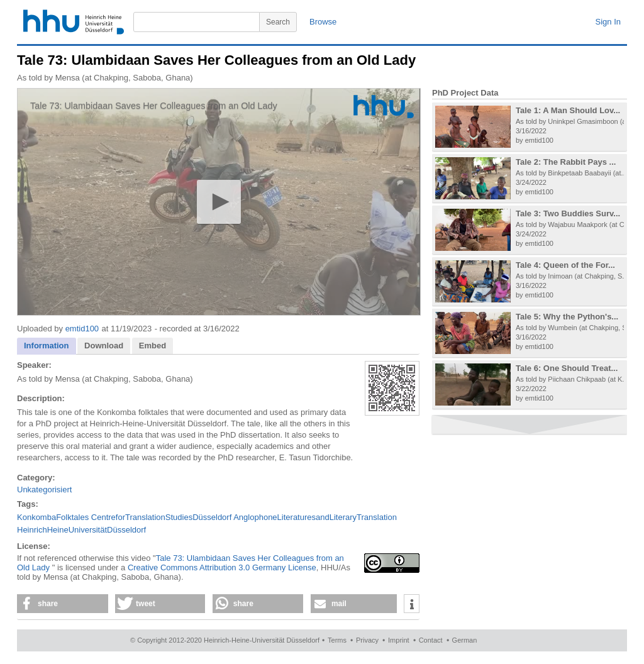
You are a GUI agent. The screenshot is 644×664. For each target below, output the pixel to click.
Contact (431, 640)
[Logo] (384, 107)
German (465, 640)
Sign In (608, 22)
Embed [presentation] (153, 346)
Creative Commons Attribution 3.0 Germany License (222, 567)
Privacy (367, 640)
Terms (337, 640)
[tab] (47, 346)
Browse (323, 22)
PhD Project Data (465, 93)
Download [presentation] (104, 346)
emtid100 (82, 329)
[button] (219, 202)
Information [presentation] (47, 346)
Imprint (399, 640)
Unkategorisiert (44, 490)
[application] (219, 202)
